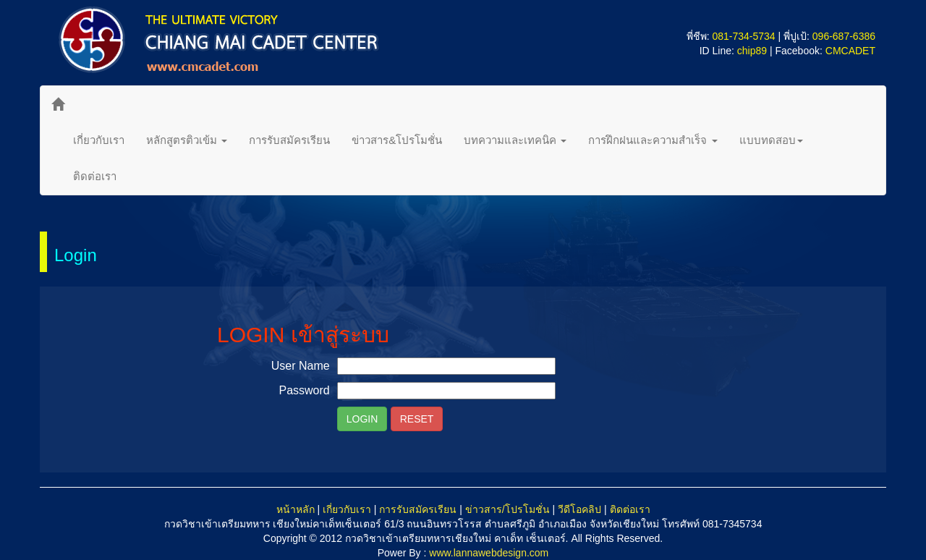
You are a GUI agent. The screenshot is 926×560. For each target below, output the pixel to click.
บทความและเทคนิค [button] (515, 140)
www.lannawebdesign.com (489, 553)
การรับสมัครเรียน (289, 140)
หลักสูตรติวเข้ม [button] (187, 140)
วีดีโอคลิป (579, 509)
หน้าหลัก (296, 509)
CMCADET (850, 51)
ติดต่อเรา (95, 176)
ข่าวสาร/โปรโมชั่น (507, 509)
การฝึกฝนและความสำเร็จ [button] (653, 140)
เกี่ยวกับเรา (99, 140)
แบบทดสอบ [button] (771, 140)
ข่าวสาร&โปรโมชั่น (397, 140)
